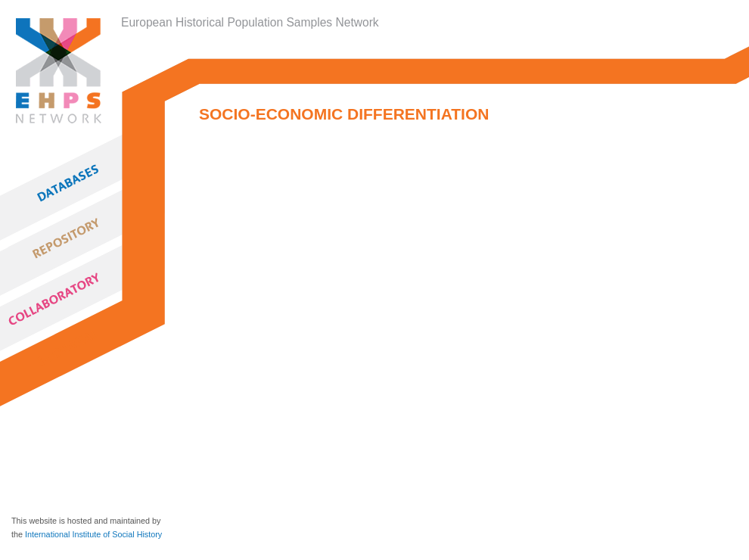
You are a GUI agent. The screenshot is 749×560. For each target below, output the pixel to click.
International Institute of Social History (93, 534)
